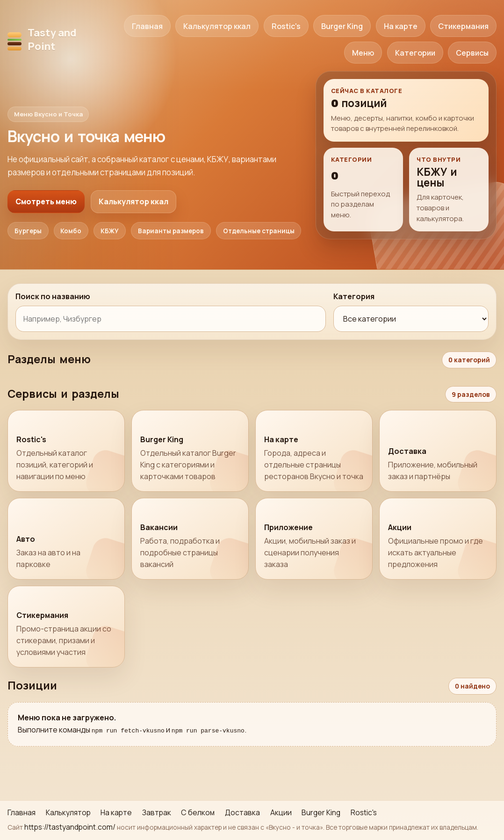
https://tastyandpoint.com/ (70, 827)
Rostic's (286, 26)
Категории (415, 53)
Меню (363, 53)
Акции (281, 812)
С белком (198, 812)
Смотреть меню (46, 201)
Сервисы (472, 53)
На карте (401, 26)
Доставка (242, 812)
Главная (147, 26)
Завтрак (157, 812)
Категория (354, 296)
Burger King (342, 26)
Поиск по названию (53, 296)
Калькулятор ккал (217, 26)
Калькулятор (68, 812)
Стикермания (463, 26)
